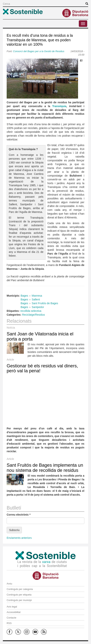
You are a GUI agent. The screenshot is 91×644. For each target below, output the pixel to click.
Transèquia (59, 106)
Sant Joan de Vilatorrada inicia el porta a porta (40, 336)
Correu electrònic (19, 515)
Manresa (37, 296)
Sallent (36, 299)
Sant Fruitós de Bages (45, 303)
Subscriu (14, 530)
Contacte (11, 618)
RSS (9, 623)
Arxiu (9, 584)
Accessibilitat (14, 612)
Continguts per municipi (19, 600)
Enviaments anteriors (19, 538)
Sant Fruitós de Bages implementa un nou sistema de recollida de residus (45, 468)
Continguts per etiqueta (19, 595)
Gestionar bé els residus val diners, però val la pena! (42, 368)
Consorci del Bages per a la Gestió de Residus (39, 51)
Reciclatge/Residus (34, 315)
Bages (24, 296)
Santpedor (38, 307)
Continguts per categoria (20, 589)
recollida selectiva (31, 311)
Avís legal (12, 607)
